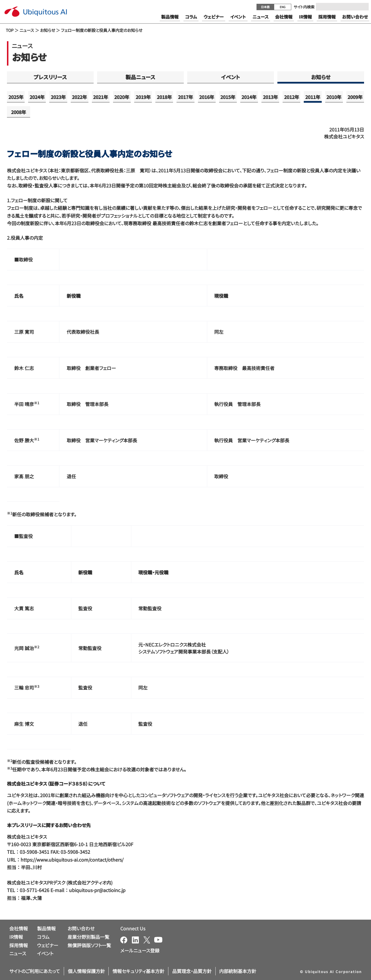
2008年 (19, 112)
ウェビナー (48, 945)
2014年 (249, 97)
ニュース (27, 30)
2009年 (355, 97)
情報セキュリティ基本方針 (138, 971)
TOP (10, 30)
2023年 (58, 97)
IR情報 (16, 937)
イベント (231, 77)
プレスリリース (50, 77)
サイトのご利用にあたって (35, 971)
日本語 (265, 7)
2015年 (228, 97)
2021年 (101, 97)
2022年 (79, 97)
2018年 (164, 97)
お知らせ (48, 30)
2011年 (313, 97)
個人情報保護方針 (86, 971)
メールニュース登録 (140, 950)
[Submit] (363, 7)
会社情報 (19, 928)
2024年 (37, 97)
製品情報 (46, 928)
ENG (283, 7)
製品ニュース (140, 77)
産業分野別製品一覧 (88, 937)
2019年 (143, 97)
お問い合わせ (81, 928)
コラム (43, 937)
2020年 (122, 97)
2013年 (270, 97)
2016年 (207, 97)
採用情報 (19, 945)
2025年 (16, 97)
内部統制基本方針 (238, 971)
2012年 (292, 97)
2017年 (185, 97)
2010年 (334, 97)
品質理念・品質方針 (192, 971)
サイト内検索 (304, 7)
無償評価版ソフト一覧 (89, 945)
